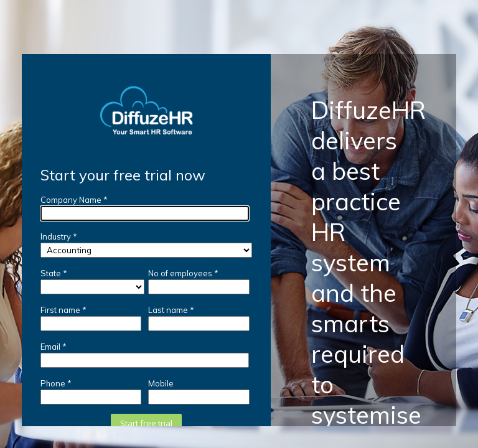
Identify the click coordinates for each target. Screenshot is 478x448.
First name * (63, 310)
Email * (54, 347)
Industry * (59, 236)
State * (54, 273)
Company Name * (74, 200)
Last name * (171, 310)
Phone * (56, 383)
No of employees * (183, 273)
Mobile (161, 383)
